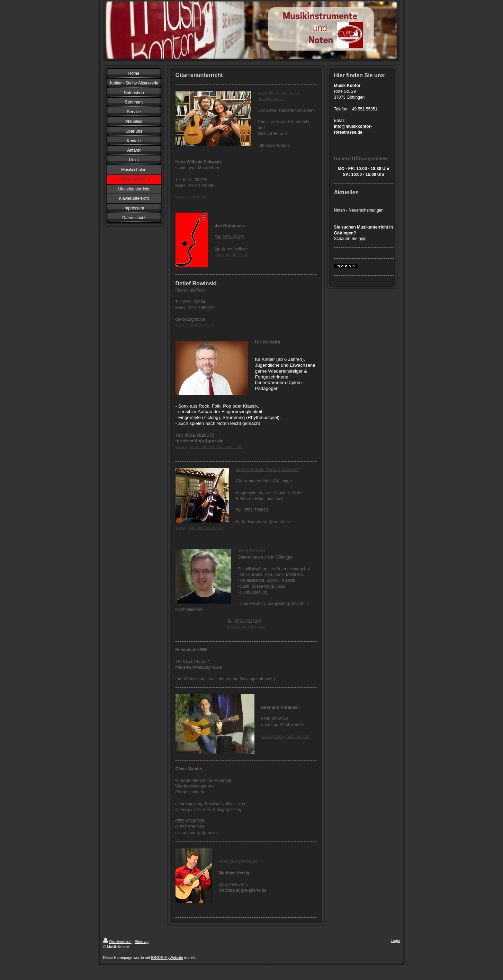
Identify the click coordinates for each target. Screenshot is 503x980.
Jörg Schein (252, 551)
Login (396, 941)
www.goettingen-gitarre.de (200, 528)
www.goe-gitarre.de (238, 861)
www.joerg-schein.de (247, 627)
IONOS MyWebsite (167, 957)
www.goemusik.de (232, 255)
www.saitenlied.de (192, 197)
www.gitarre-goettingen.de (285, 737)
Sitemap (142, 942)
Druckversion (117, 942)
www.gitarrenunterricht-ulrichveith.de (209, 447)
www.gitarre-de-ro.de (195, 325)
